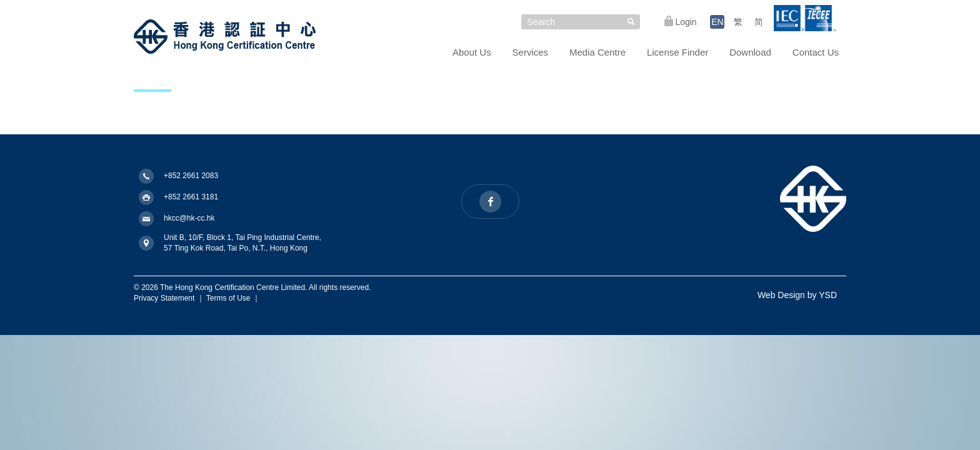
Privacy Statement (164, 298)
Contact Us (816, 52)
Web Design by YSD (797, 295)
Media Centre (597, 52)
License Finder (677, 52)
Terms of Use (228, 298)
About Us (472, 52)
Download (750, 52)
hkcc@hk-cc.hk (189, 218)
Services (531, 52)
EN (717, 22)
